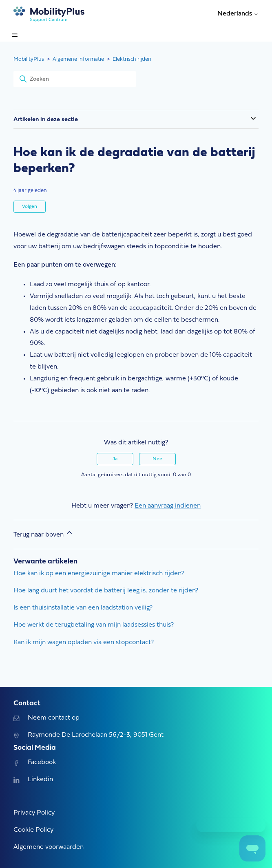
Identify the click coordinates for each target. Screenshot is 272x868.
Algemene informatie (78, 59)
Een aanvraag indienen (168, 506)
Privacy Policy (34, 813)
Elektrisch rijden (132, 59)
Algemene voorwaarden (49, 847)
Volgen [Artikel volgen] (30, 207)
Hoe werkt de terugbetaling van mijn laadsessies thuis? (94, 625)
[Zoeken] (75, 79)
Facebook (34, 762)
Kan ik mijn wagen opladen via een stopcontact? (84, 643)
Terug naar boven (43, 533)
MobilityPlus (29, 59)
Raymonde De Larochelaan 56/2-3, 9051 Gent (88, 735)
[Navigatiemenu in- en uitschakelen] (14, 35)
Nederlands (238, 14)
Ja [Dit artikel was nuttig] (115, 459)
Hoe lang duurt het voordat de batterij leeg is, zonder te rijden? (106, 591)
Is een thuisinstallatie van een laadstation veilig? (83, 608)
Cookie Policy (33, 830)
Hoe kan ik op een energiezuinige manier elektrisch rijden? (99, 574)
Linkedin (33, 780)
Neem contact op (46, 718)
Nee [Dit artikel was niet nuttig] (157, 459)
